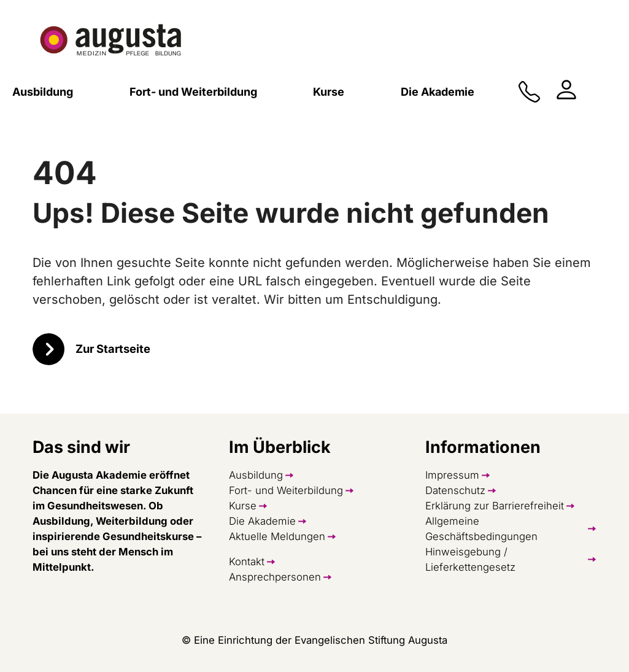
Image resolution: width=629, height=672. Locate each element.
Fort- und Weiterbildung (286, 490)
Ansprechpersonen (275, 577)
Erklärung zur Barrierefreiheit (495, 506)
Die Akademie (262, 521)
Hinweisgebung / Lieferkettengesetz (470, 559)
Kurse (243, 506)
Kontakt (247, 562)
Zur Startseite (113, 349)
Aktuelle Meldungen (277, 536)
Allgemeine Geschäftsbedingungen (481, 529)
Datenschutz (455, 490)
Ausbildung (256, 475)
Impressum (452, 475)
